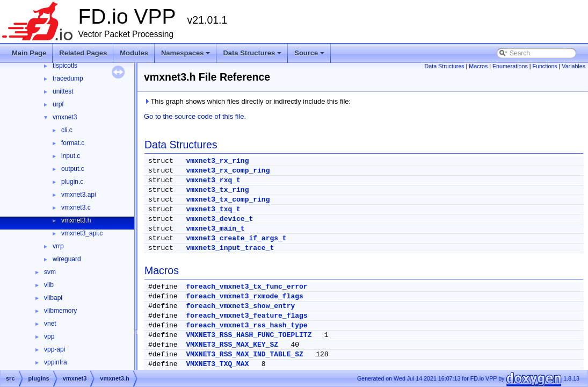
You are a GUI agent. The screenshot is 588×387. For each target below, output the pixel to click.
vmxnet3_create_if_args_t (236, 238)
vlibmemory (60, 311)
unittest (63, 91)
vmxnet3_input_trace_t (230, 248)
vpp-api (55, 349)
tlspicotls (65, 66)
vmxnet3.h (76, 220)
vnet (50, 324)
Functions (545, 66)
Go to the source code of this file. (195, 116)
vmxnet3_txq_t (213, 209)
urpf (58, 104)
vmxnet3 (65, 117)
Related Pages (83, 53)
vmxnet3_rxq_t (213, 180)
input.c (71, 156)
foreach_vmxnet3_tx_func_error (246, 287)
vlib (49, 285)
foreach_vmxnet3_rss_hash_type (246, 325)
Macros (478, 66)
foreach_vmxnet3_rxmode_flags (244, 296)
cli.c (67, 130)
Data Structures (253, 56)
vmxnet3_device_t (219, 219)
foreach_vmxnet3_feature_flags (246, 316)
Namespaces (187, 56)
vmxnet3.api (79, 195)
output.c (73, 169)
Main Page (29, 53)
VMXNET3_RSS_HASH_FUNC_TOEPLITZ (249, 335)
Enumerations (510, 66)
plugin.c (72, 182)
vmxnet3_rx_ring (217, 161)
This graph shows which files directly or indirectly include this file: (247, 101)
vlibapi (53, 298)
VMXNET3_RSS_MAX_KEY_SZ (232, 345)
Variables (574, 66)
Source (310, 56)
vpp (49, 336)
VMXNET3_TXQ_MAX (217, 364)
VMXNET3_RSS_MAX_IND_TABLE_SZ (244, 354)
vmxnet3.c (76, 207)
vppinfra (56, 362)
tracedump (68, 78)
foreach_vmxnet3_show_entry (240, 306)
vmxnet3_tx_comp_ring (228, 200)
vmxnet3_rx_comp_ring (228, 171)
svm (50, 272)
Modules (134, 53)
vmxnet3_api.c (82, 233)
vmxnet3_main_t (215, 229)
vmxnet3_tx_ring (217, 190)
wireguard (67, 259)
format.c (73, 143)
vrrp (58, 246)
